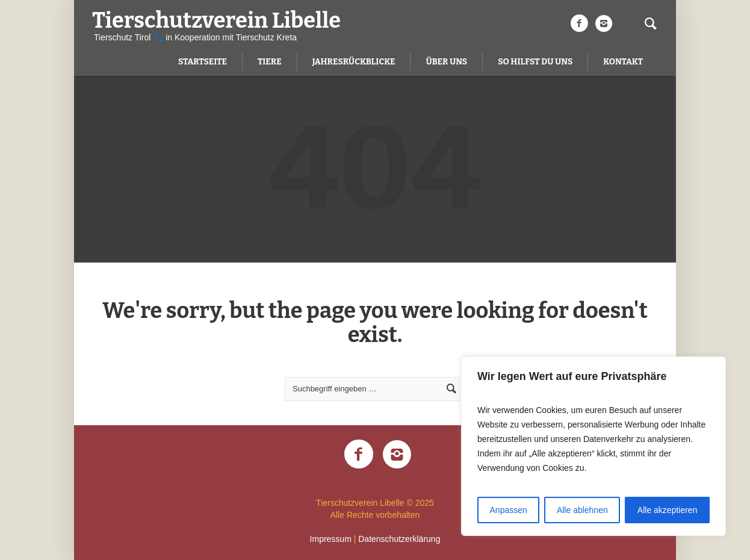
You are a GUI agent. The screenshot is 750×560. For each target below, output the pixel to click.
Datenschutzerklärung (399, 539)
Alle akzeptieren (668, 510)
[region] (593, 446)
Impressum (331, 539)
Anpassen (509, 510)
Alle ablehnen (582, 510)
